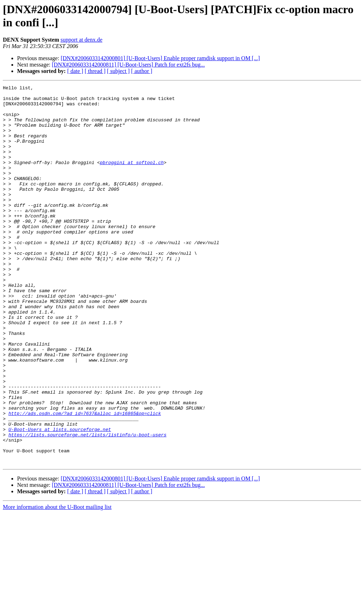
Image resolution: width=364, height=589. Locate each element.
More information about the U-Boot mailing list (57, 583)
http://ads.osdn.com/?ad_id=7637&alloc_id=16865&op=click (85, 479)
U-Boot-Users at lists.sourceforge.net (60, 499)
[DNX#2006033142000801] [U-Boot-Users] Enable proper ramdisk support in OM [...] (160, 58)
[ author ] (142, 71)
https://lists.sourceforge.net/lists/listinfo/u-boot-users (88, 505)
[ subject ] (118, 71)
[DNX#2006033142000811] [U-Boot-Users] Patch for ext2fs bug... (128, 65)
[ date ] (75, 71)
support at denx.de (81, 40)
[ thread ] (95, 71)
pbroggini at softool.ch (132, 178)
